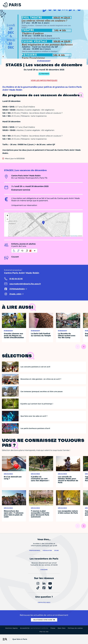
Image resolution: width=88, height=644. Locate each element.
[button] (43, 223)
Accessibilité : (34, 628)
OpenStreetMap (74, 236)
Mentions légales (12, 628)
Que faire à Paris (20, 639)
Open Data (62, 628)
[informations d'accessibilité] (24, 251)
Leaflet (63, 236)
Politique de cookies (75, 628)
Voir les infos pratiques (44, 80)
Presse (53, 628)
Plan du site (44, 632)
